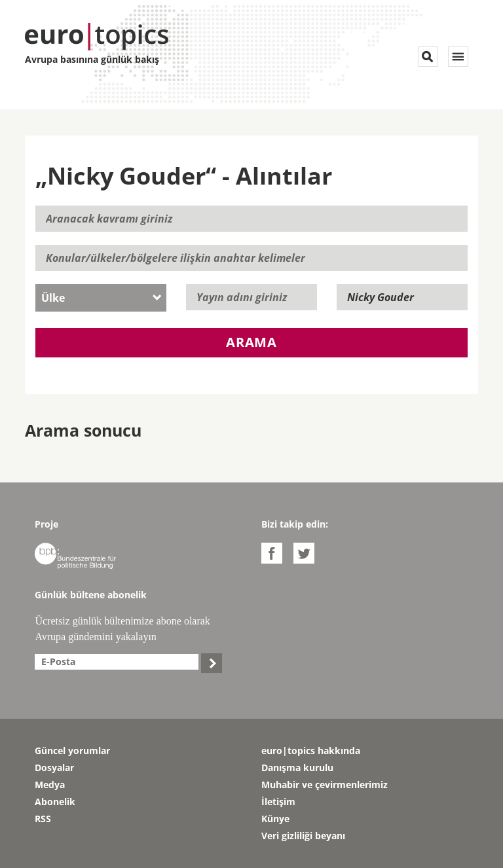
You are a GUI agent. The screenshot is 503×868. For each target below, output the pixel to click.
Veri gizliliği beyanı (303, 836)
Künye (275, 819)
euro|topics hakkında (311, 750)
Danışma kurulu (297, 768)
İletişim (278, 802)
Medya (50, 785)
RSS (43, 819)
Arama (251, 342)
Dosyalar (54, 768)
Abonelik (55, 802)
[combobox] (101, 298)
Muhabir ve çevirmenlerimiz (325, 785)
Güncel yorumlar (72, 750)
